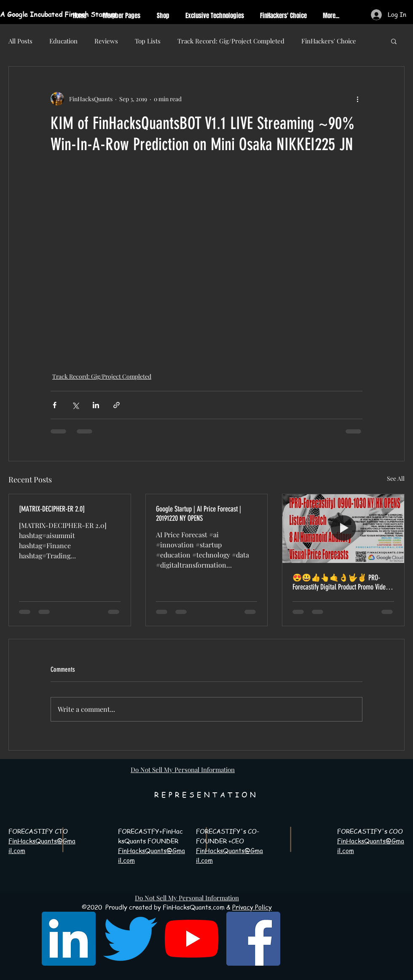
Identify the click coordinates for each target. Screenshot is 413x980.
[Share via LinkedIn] (96, 405)
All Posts (20, 41)
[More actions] (357, 99)
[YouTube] (192, 939)
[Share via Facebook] (55, 405)
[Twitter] (130, 939)
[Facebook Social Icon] (253, 939)
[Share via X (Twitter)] (75, 405)
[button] (394, 41)
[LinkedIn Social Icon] (69, 939)
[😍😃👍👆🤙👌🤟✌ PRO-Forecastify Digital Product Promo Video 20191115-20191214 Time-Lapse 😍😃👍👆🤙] (343, 528)
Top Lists (148, 41)
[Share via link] (117, 405)
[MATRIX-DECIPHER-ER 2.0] (52, 509)
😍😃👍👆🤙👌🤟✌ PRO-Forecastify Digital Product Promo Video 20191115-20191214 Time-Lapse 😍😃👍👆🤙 (341, 582)
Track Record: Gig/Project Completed (231, 41)
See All (396, 478)
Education (63, 41)
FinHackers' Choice (329, 41)
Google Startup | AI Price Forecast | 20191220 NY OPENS (198, 514)
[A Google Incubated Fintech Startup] (76, 14)
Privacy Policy (252, 907)
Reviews (106, 41)
